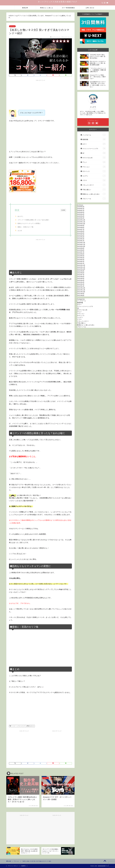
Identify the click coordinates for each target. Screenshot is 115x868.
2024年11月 (81, 222)
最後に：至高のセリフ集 (26, 227)
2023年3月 (81, 260)
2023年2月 (81, 261)
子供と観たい (94, 189)
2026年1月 (81, 210)
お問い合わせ (90, 8)
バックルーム (94, 135)
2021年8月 (81, 295)
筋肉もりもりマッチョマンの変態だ (29, 223)
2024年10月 (81, 224)
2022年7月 (81, 275)
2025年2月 (81, 218)
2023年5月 (81, 256)
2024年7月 (81, 229)
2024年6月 (81, 231)
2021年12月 (81, 288)
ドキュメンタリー (94, 185)
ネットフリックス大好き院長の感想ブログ (58, 2)
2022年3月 (81, 282)
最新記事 (25, 8)
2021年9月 (81, 294)
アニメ (94, 162)
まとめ (20, 231)
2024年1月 (81, 241)
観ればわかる (31, 726)
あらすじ (20, 216)
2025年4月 (81, 214)
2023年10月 (81, 246)
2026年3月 (81, 207)
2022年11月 (81, 267)
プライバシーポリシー (13, 866)
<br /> (14, 708)
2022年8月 (81, 273)
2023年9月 (81, 248)
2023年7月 (81, 252)
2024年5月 (81, 233)
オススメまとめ (94, 157)
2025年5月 (81, 212)
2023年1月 (81, 263)
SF (94, 153)
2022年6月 (81, 277)
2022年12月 (81, 265)
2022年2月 (81, 284)
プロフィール (94, 199)
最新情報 (94, 139)
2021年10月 (81, 292)
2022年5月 (81, 278)
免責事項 (23, 866)
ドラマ (94, 180)
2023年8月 (81, 250)
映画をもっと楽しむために (94, 194)
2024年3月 (81, 237)
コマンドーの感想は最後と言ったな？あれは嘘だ (33, 220)
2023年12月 (81, 243)
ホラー (94, 144)
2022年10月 (81, 269)
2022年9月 (81, 271)
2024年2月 (81, 239)
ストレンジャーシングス (94, 148)
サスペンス (94, 171)
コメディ (94, 176)
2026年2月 (81, 209)
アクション (12, 26)
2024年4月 (81, 235)
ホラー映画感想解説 (68, 8)
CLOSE (63, 210)
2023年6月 (81, 254)
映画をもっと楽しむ (47, 8)
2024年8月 (81, 227)
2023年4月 (81, 258)
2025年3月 (81, 216)
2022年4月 (81, 280)
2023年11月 (81, 244)
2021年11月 (81, 290)
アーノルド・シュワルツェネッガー (18, 726)
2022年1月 (81, 286)
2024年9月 (81, 226)
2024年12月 (81, 220)
